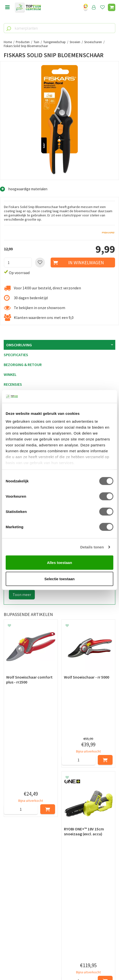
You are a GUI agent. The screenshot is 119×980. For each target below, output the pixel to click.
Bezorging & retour (23, 365)
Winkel (10, 374)
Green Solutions (59, 960)
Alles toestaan (59, 563)
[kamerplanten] (59, 28)
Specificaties (16, 355)
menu (7, 7)
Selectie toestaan (60, 579)
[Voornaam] (32, 854)
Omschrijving (19, 345)
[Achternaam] (88, 854)
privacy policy (85, 841)
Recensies (13, 384)
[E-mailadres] (59, 866)
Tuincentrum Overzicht (60, 965)
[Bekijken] (112, 7)
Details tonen (92, 547)
